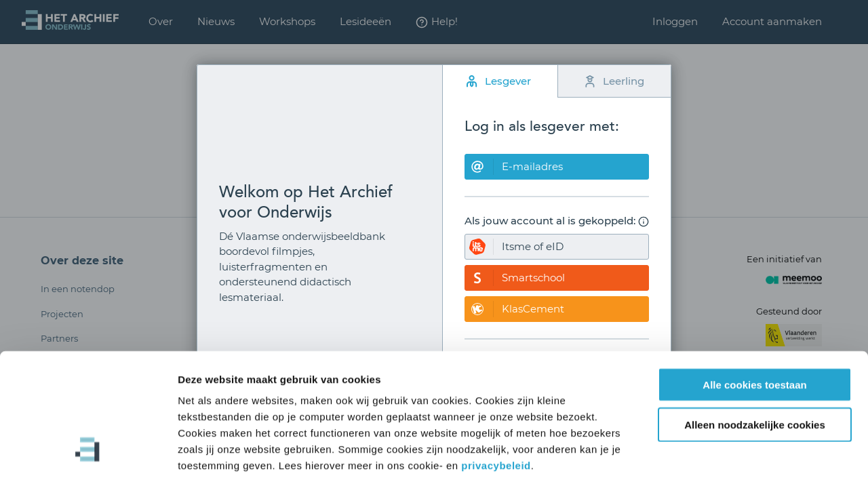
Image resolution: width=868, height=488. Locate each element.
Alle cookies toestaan (754, 326)
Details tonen (733, 461)
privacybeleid (496, 406)
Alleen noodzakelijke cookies (755, 366)
